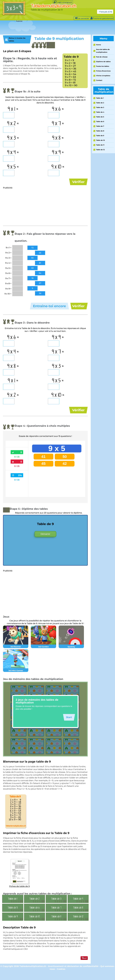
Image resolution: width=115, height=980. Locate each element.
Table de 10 (100, 140)
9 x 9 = (58, 153)
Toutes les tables (103, 66)
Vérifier (78, 182)
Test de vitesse (102, 57)
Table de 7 (100, 126)
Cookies (61, 977)
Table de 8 (100, 131)
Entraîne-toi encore (49, 309)
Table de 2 (100, 103)
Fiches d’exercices (103, 71)
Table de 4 (100, 112)
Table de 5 (100, 117)
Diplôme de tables (103, 62)
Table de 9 (100, 136)
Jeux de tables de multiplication (103, 51)
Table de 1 (100, 98)
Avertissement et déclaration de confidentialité (73, 974)
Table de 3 (100, 107)
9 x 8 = (58, 138)
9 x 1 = (13, 109)
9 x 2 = (13, 124)
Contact (99, 80)
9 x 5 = (13, 167)
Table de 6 (100, 121)
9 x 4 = (13, 153)
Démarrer (45, 542)
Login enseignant (63, 2)
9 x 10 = (58, 167)
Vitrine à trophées (103, 76)
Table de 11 (100, 145)
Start (68, 725)
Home (99, 45)
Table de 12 (100, 150)
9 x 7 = (58, 124)
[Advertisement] (46, 28)
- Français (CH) (105, 12)
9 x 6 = (58, 109)
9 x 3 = (13, 138)
